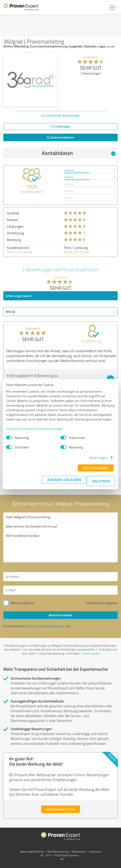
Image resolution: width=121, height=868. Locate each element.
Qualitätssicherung (58, 851)
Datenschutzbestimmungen (44, 429)
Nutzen (12, 220)
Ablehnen (101, 481)
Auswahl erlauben (64, 480)
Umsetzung (15, 233)
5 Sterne (69, 170)
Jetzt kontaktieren (61, 137)
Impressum (14, 429)
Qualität (13, 213)
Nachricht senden (60, 615)
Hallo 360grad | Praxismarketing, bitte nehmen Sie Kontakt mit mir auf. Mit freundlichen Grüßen (60, 537)
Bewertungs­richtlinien (32, 851)
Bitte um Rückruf (23, 603)
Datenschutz (78, 851)
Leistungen (15, 226)
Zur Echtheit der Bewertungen (61, 115)
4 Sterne (69, 177)
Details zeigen (98, 458)
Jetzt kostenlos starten (60, 809)
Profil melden (92, 653)
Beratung (14, 240)
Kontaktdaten (79, 153)
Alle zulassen (96, 468)
